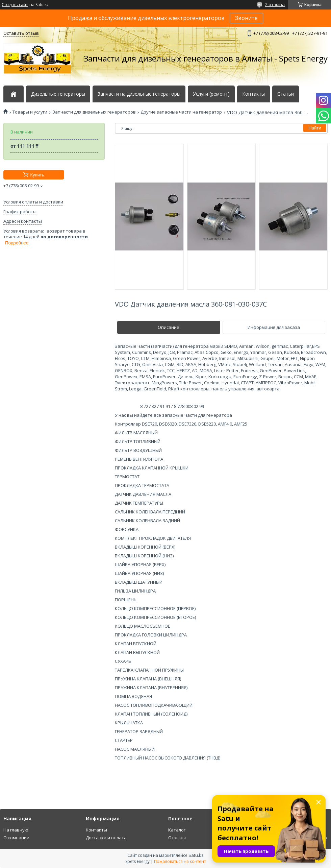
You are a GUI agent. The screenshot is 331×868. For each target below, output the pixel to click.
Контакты (253, 94)
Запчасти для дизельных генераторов (94, 112)
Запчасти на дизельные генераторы (139, 94)
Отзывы (177, 838)
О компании (16, 838)
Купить (37, 175)
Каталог (177, 830)
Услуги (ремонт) (211, 94)
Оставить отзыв (21, 33)
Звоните (246, 18)
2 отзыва (275, 4)
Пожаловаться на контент (180, 861)
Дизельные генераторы (58, 94)
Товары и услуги (30, 112)
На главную (16, 830)
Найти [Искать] (315, 128)
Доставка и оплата (106, 838)
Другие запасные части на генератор (181, 112)
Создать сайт (15, 5)
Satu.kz (196, 855)
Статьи (286, 94)
